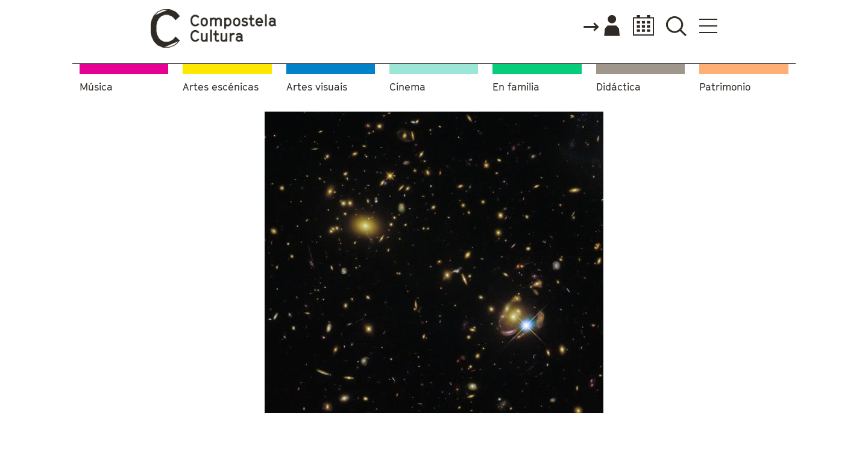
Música (96, 87)
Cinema (407, 87)
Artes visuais (317, 87)
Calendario (640, 26)
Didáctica (618, 87)
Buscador (676, 26)
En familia (516, 87)
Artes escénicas (221, 87)
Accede (601, 27)
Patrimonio (725, 87)
